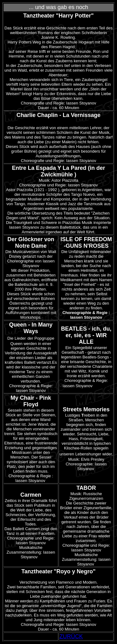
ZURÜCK (71, 636)
